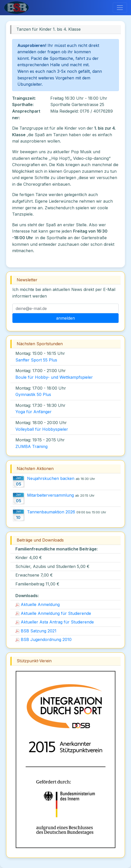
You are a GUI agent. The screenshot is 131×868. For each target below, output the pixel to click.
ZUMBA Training (31, 446)
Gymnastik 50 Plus (33, 394)
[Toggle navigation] (120, 8)
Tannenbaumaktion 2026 (51, 512)
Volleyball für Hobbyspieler (42, 429)
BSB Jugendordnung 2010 (43, 639)
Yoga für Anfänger (34, 412)
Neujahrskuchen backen (51, 478)
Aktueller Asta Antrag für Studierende (55, 622)
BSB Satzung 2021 (36, 631)
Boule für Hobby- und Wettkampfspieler (54, 377)
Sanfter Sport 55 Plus (36, 360)
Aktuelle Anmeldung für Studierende (53, 613)
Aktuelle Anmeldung (38, 604)
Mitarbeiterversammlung (50, 495)
